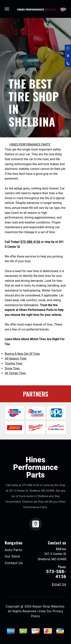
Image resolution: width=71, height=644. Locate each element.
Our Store (12, 556)
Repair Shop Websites (48, 606)
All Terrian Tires (15, 373)
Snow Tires (12, 368)
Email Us (59, 584)
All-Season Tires (16, 358)
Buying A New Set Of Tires (22, 354)
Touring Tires (14, 363)
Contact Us (14, 563)
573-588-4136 (30, 242)
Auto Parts (13, 550)
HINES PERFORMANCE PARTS (30, 145)
